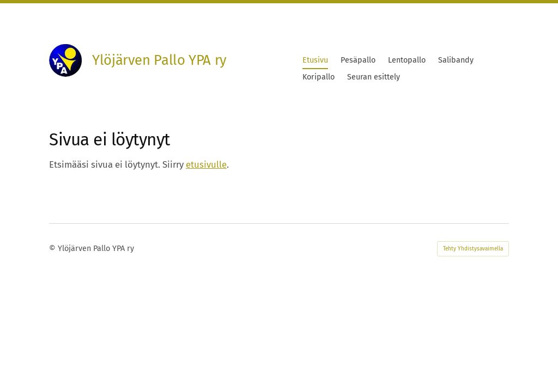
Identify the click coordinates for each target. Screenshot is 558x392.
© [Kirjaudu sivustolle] (53, 249)
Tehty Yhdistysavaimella (473, 249)
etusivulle (206, 164)
